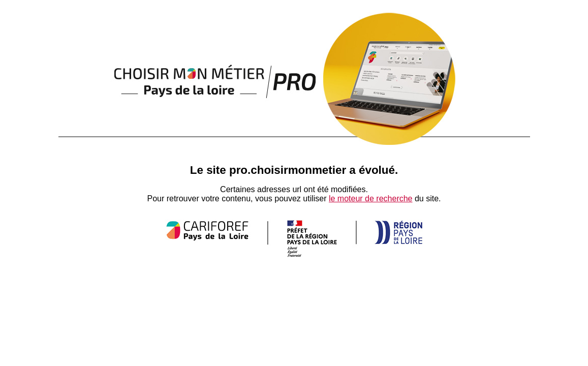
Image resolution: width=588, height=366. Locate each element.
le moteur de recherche (371, 199)
